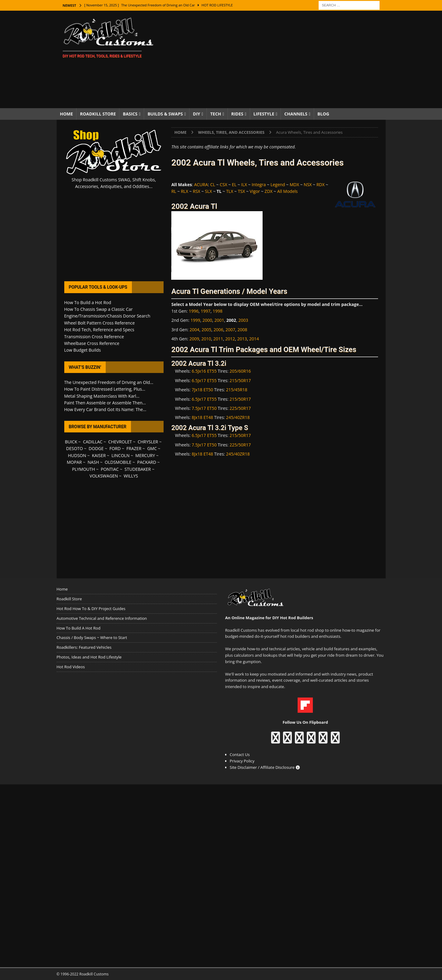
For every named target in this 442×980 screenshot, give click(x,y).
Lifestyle (264, 114)
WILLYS (131, 476)
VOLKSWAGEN (104, 476)
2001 (219, 320)
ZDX (268, 191)
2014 (254, 339)
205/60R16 (240, 371)
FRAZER (134, 448)
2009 (194, 339)
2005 (207, 330)
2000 (207, 320)
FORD (115, 448)
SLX (209, 191)
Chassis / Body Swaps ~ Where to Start (92, 637)
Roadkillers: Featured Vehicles (84, 647)
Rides (237, 114)
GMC (152, 448)
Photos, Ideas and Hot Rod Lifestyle (89, 657)
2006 (218, 330)
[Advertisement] (274, 59)
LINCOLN (120, 455)
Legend (278, 185)
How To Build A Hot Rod (79, 628)
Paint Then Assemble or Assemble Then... (105, 403)
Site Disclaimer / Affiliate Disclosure (265, 767)
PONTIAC (110, 469)
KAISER (99, 455)
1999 (195, 320)
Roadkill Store (98, 114)
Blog (323, 114)
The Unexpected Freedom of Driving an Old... (109, 382)
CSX (223, 185)
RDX (321, 185)
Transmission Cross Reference (94, 337)
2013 (242, 339)
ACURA (201, 185)
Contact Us (240, 755)
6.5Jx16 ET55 (204, 371)
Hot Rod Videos (71, 667)
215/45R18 (237, 390)
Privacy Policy (242, 761)
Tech (216, 114)
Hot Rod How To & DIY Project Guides (91, 609)
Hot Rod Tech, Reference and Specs (99, 330)
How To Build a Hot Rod (88, 302)
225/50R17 (240, 408)
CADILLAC (93, 442)
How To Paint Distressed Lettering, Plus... (105, 389)
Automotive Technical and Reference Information (102, 618)
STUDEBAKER (138, 469)
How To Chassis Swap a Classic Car (99, 309)
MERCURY (145, 455)
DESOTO (74, 448)
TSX (241, 191)
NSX (308, 185)
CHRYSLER (148, 442)
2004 (194, 330)
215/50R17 (240, 380)
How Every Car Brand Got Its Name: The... (105, 409)
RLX (185, 191)
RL (174, 191)
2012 (230, 339)
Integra (259, 185)
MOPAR (74, 462)
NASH (93, 462)
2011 (218, 339)
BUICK (71, 442)
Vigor (255, 191)
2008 (242, 330)
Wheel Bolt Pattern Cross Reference (100, 323)
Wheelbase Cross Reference (92, 343)
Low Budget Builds (83, 350)
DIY (196, 114)
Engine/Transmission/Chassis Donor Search (107, 316)
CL (213, 185)
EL (234, 185)
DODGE (96, 448)
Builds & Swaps (165, 114)
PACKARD (147, 462)
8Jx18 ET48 (202, 417)
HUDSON (77, 455)
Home (67, 114)
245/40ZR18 (238, 417)
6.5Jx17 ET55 (204, 380)
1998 (217, 311)
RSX (196, 191)
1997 (206, 311)
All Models (287, 191)
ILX (244, 185)
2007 (230, 330)
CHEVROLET (120, 442)
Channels (296, 114)
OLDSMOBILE (118, 462)
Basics (130, 114)
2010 (206, 339)
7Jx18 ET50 (202, 390)
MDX (294, 185)
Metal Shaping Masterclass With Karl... (102, 396)
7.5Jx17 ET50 (204, 408)
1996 (194, 311)
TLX (230, 191)
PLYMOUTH (84, 469)
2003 (243, 320)
